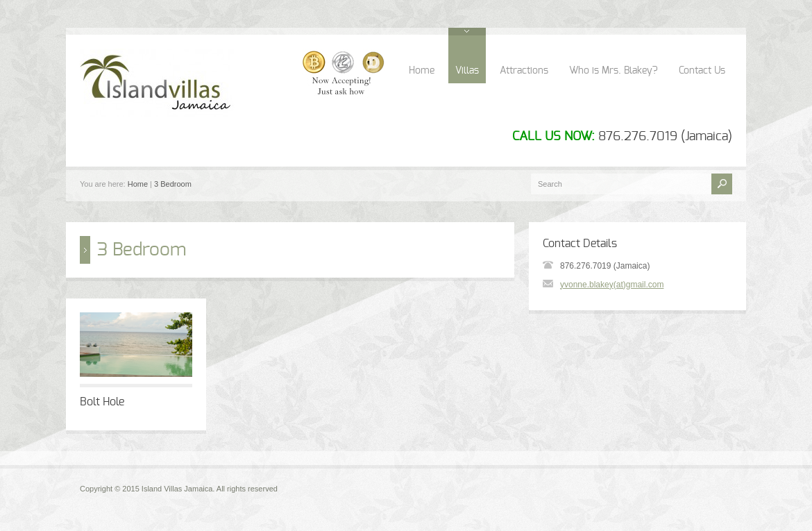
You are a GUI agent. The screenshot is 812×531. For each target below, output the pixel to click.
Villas (467, 71)
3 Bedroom (173, 184)
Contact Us (702, 71)
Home (422, 71)
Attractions (524, 71)
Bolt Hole (102, 402)
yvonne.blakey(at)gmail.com (612, 285)
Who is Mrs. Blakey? (614, 71)
